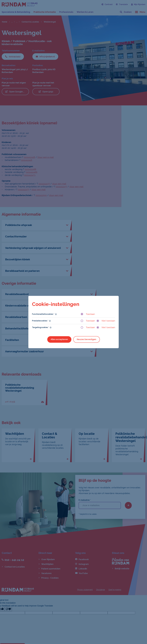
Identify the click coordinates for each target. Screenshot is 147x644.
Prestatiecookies (40, 321)
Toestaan (88, 314)
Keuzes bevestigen (86, 339)
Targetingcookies (40, 327)
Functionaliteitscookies (43, 314)
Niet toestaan (106, 321)
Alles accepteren (59, 339)
